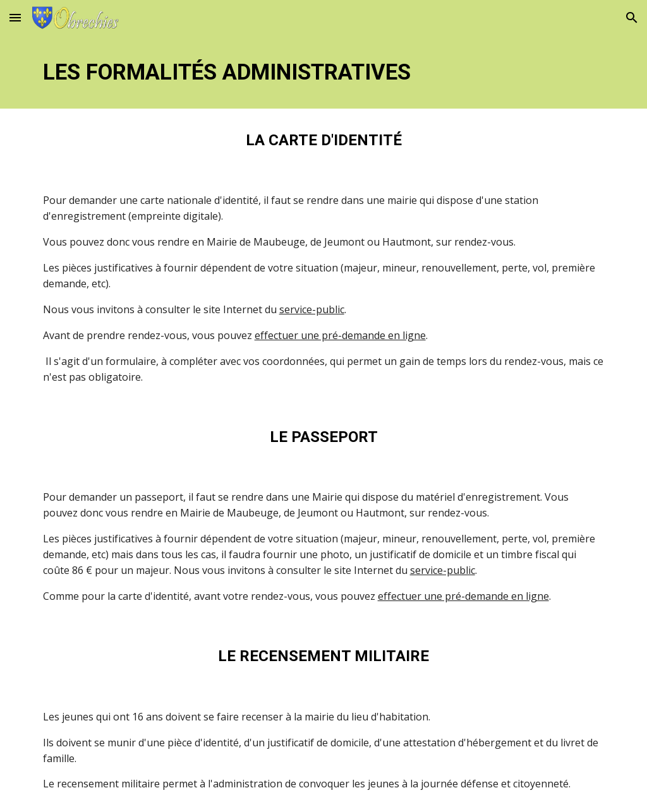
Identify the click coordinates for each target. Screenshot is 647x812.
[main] (324, 72)
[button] (15, 17)
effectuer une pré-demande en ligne (340, 335)
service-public (312, 309)
